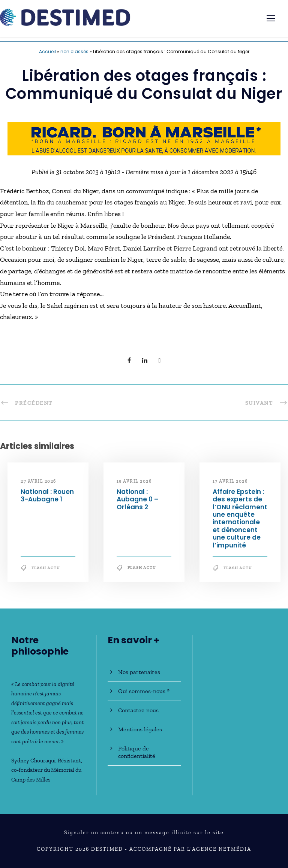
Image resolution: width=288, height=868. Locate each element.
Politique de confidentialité (137, 752)
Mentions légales (140, 729)
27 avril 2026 (38, 481)
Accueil (47, 51)
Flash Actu (46, 568)
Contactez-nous (138, 710)
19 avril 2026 (134, 481)
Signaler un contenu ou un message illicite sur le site (144, 833)
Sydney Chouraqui (33, 761)
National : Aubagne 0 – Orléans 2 (137, 499)
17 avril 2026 (230, 481)
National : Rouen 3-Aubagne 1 (47, 495)
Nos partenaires (139, 672)
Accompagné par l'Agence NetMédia (190, 849)
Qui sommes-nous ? (144, 691)
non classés (74, 51)
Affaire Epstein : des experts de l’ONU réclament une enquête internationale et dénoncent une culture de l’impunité (240, 518)
